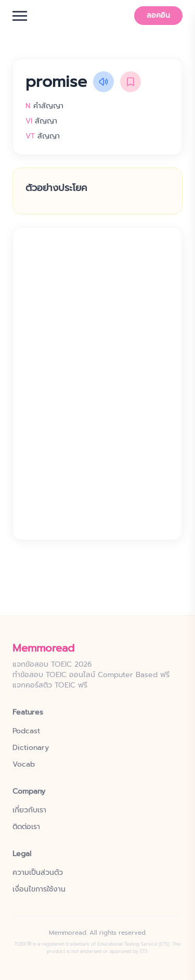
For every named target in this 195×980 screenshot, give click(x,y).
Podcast (26, 731)
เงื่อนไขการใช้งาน (39, 889)
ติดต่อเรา (26, 827)
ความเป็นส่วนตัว (38, 873)
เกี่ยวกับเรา (29, 810)
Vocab (24, 765)
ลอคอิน (158, 15)
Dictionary (31, 748)
